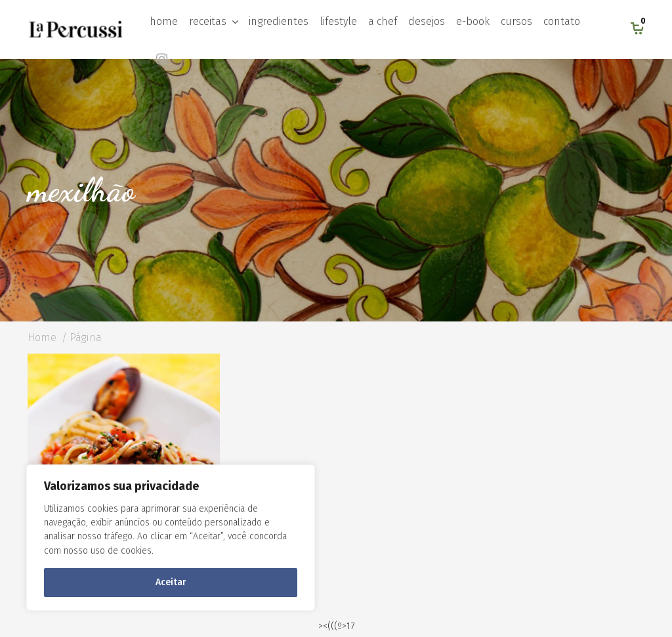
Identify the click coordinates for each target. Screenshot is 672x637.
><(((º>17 (336, 626)
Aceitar (171, 582)
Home (42, 338)
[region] (171, 538)
